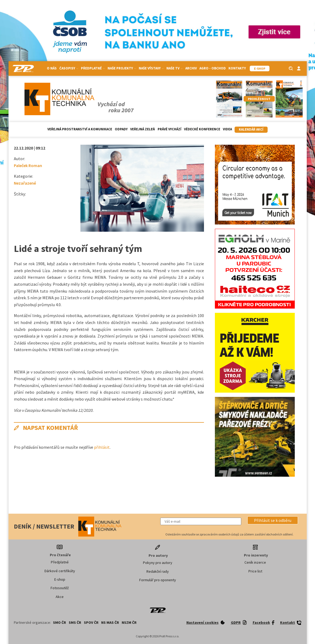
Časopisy (69, 68)
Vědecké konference (202, 129)
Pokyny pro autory (158, 563)
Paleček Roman (28, 165)
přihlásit (102, 447)
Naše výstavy (151, 68)
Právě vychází (169, 129)
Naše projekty (122, 68)
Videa (227, 129)
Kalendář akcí (251, 129)
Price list (255, 571)
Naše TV (175, 68)
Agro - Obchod (213, 68)
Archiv (191, 68)
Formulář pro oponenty (158, 580)
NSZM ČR (129, 622)
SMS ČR (75, 622)
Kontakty (237, 68)
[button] (273, 520)
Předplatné (93, 68)
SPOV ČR (91, 622)
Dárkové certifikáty (60, 571)
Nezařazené (25, 183)
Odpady (121, 129)
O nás (52, 68)
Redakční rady (158, 571)
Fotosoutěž (60, 588)
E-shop (60, 579)
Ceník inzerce (255, 562)
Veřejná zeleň (143, 129)
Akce (60, 597)
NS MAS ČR (110, 622)
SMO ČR (60, 622)
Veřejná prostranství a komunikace (80, 129)
